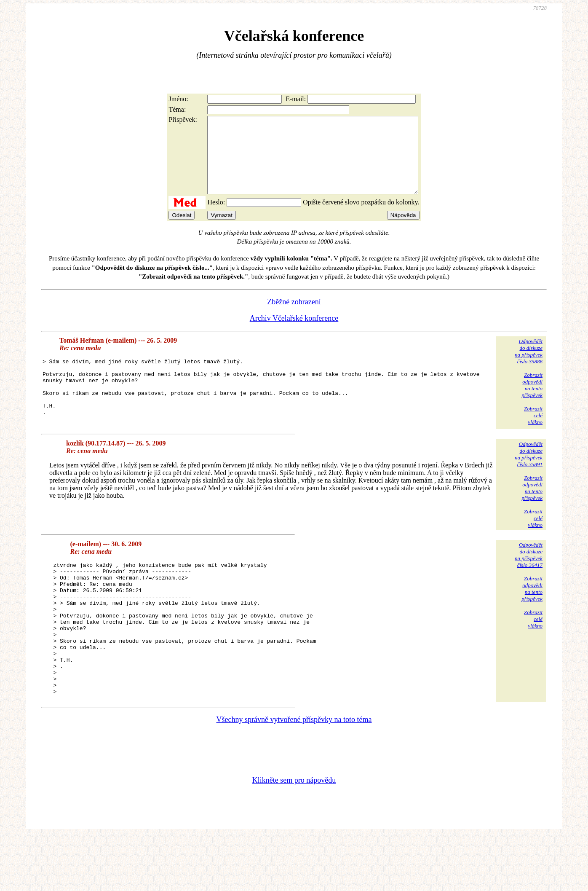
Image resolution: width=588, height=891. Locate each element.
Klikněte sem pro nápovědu (294, 835)
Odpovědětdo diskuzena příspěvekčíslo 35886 (529, 366)
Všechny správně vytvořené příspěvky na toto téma (294, 774)
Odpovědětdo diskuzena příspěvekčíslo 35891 (529, 482)
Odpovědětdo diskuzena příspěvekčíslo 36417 (529, 583)
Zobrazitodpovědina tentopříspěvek (532, 400)
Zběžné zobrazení (294, 317)
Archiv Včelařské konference (294, 333)
